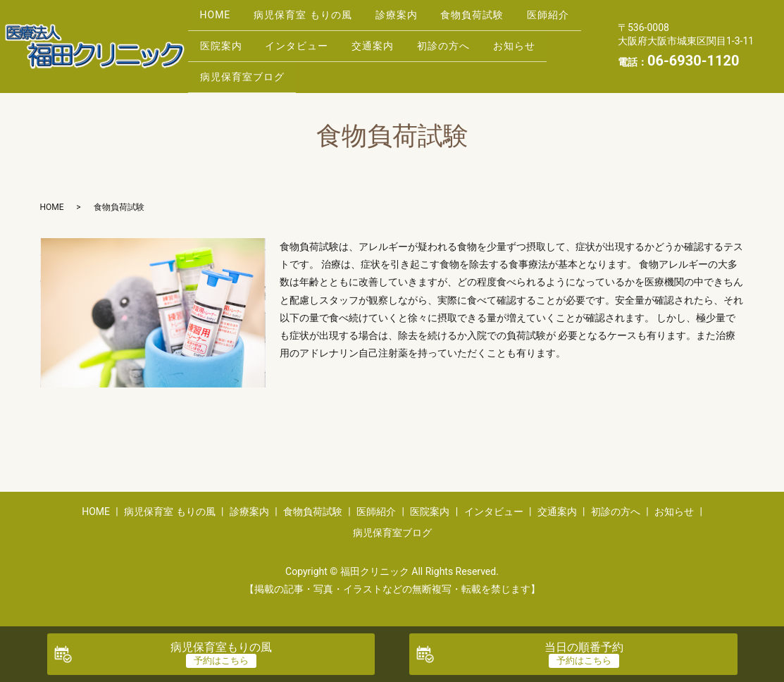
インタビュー (378, 42)
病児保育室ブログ (317, 63)
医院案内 (296, 42)
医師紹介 (224, 42)
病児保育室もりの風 (221, 647)
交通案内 (461, 42)
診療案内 (412, 19)
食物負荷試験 (494, 19)
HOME (218, 19)
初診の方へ (538, 42)
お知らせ (224, 63)
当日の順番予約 (584, 647)
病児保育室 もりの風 (312, 19)
